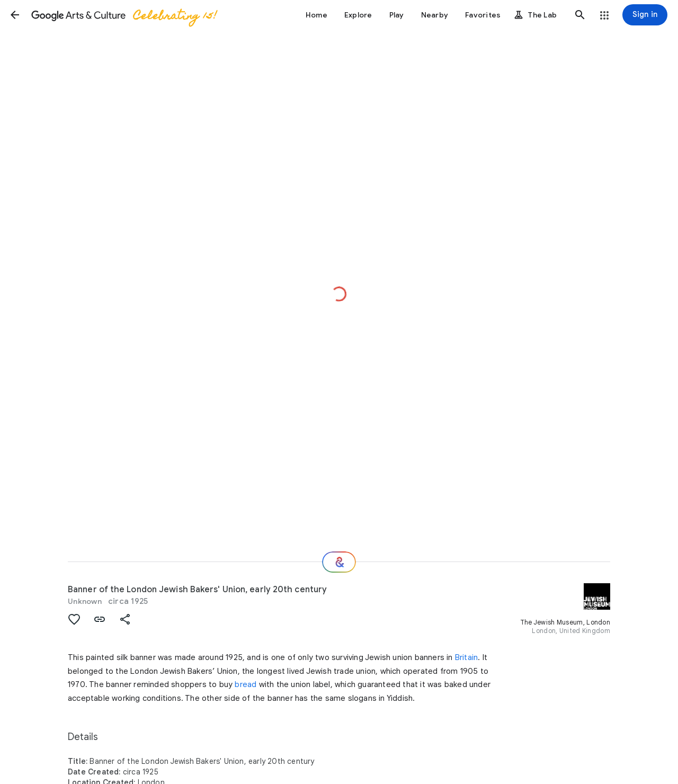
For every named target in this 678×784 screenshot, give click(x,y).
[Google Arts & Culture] (123, 15)
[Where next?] (339, 562)
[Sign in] (645, 15)
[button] (15, 15)
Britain (466, 657)
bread (246, 684)
